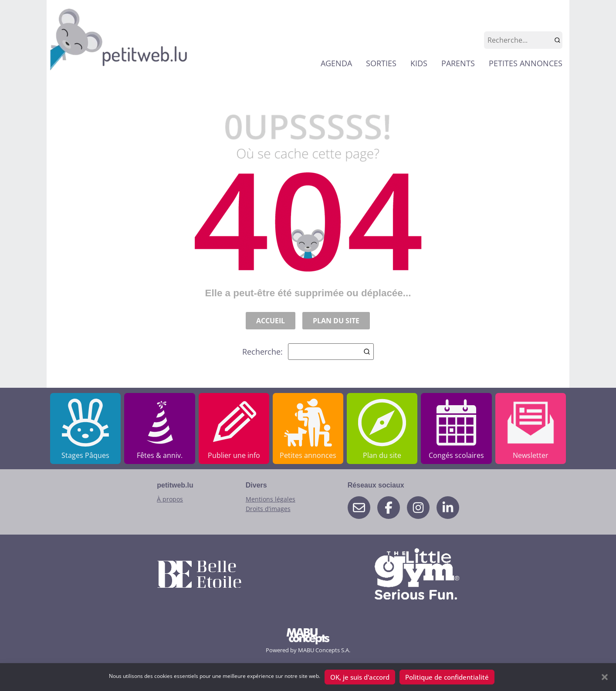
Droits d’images (268, 509)
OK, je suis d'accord (360, 677)
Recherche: (308, 352)
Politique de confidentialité (447, 677)
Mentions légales (271, 499)
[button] (605, 677)
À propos (170, 499)
